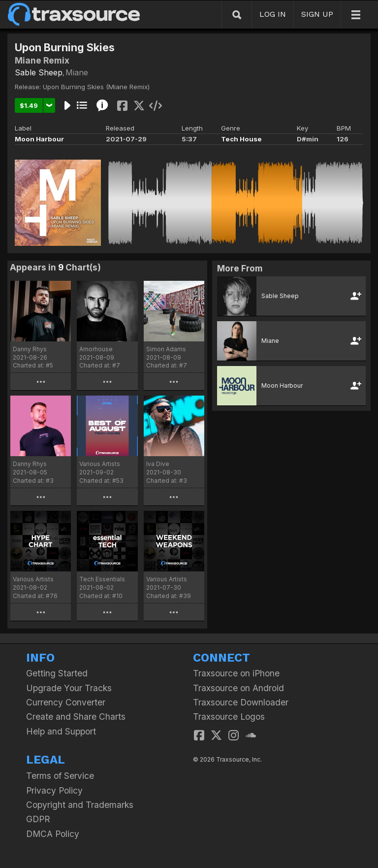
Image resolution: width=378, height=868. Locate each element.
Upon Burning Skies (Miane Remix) (96, 87)
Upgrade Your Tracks (69, 688)
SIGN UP (317, 14)
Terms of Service (60, 776)
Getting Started (57, 673)
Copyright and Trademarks (80, 805)
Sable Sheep (39, 72)
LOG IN (273, 14)
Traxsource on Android (238, 688)
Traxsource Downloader (241, 702)
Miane (77, 72)
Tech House (241, 139)
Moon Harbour (39, 139)
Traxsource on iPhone (236, 673)
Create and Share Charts (76, 717)
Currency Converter (66, 702)
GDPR (38, 819)
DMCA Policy (53, 834)
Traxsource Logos (229, 717)
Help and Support (61, 731)
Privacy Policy (54, 790)
